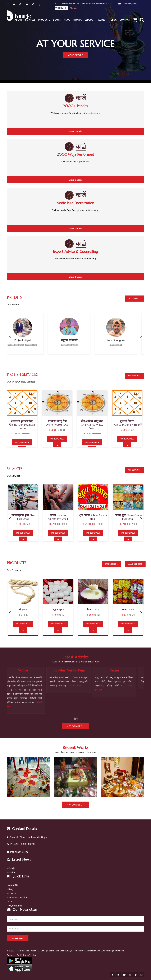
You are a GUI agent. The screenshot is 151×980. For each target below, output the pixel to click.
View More (75, 726)
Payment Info (15, 906)
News (67, 20)
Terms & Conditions (19, 897)
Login (73, 8)
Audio (103, 19)
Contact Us (14, 901)
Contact (125, 20)
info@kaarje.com (130, 4)
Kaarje (12, 868)
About (18, 20)
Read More (82, 686)
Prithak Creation (29, 955)
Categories (111, 564)
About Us (13, 885)
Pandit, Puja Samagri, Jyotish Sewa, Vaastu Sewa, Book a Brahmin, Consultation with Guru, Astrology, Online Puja (77, 951)
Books (57, 20)
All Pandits (135, 299)
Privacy (12, 893)
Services (30, 20)
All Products (135, 564)
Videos (90, 19)
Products (44, 20)
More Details (75, 55)
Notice (12, 872)
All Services (134, 376)
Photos (77, 20)
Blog (114, 20)
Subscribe (18, 938)
